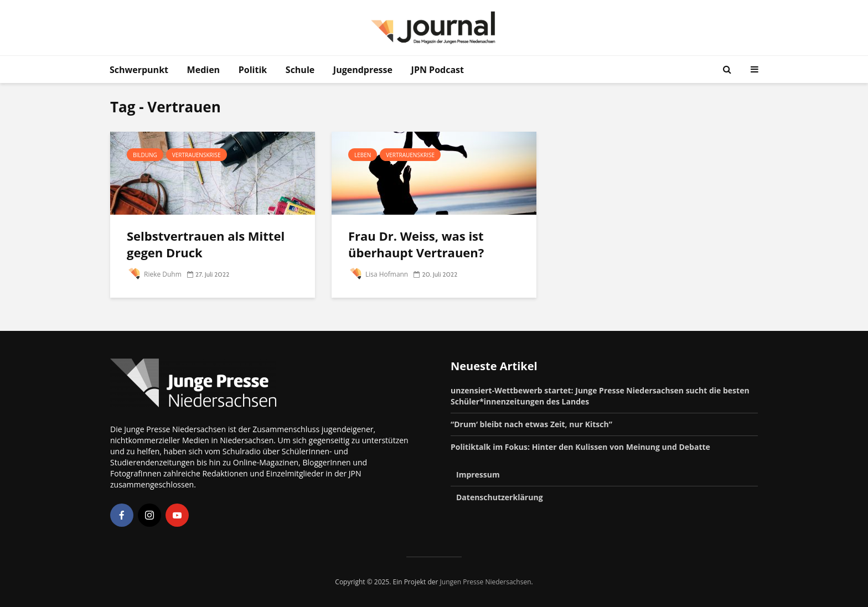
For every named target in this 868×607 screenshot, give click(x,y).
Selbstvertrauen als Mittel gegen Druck (206, 244)
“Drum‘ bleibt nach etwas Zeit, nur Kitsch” (531, 424)
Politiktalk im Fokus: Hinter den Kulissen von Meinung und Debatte (580, 447)
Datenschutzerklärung (500, 497)
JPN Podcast (438, 70)
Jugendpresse (363, 70)
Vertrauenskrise (197, 155)
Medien (204, 70)
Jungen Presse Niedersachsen (486, 582)
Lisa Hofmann (378, 274)
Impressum (478, 474)
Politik (253, 70)
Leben (363, 155)
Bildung (145, 155)
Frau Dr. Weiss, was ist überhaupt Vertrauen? (418, 244)
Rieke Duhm (154, 274)
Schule (300, 70)
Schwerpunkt (139, 70)
